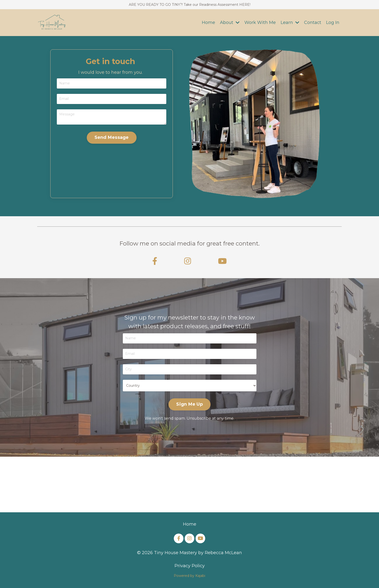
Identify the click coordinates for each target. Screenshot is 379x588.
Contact (313, 22)
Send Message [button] (112, 137)
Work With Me (260, 22)
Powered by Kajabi (189, 576)
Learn (290, 22)
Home (208, 22)
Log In (333, 22)
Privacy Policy (190, 566)
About (230, 22)
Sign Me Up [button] (189, 404)
